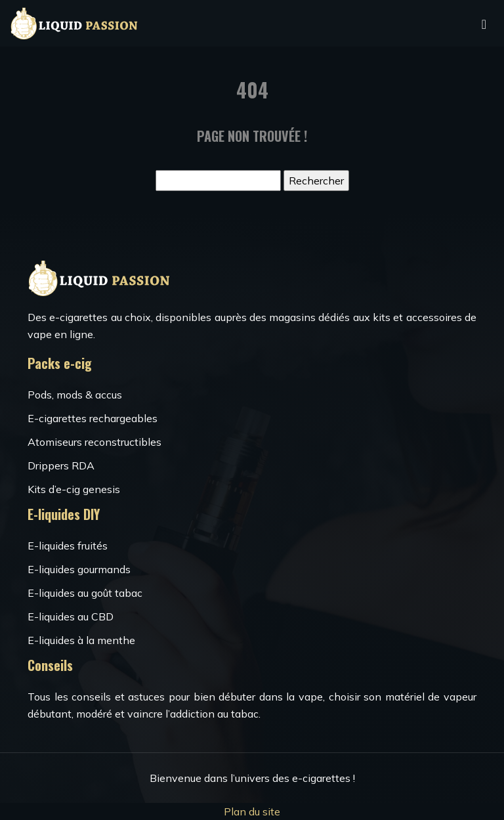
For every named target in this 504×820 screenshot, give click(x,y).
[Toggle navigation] (484, 23)
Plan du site (252, 811)
